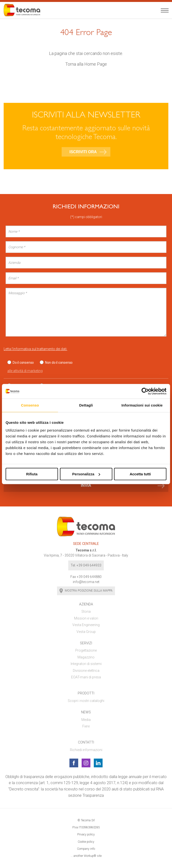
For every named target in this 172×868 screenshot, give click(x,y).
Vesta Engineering (86, 625)
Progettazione (86, 650)
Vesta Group (86, 632)
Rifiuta (32, 474)
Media (86, 720)
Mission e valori (86, 618)
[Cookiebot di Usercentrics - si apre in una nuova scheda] (145, 391)
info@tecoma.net (86, 582)
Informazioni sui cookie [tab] (142, 405)
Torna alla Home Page (86, 64)
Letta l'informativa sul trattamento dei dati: (35, 349)
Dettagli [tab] (86, 405)
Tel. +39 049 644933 (86, 565)
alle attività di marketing (25, 371)
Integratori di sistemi (86, 664)
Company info (86, 849)
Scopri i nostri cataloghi (86, 701)
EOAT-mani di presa (86, 677)
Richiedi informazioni (86, 750)
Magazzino (86, 657)
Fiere (86, 726)
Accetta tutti (140, 474)
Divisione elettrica (86, 671)
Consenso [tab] (30, 405)
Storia (86, 611)
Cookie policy (86, 842)
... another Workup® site (86, 856)
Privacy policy (86, 834)
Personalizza (86, 474)
